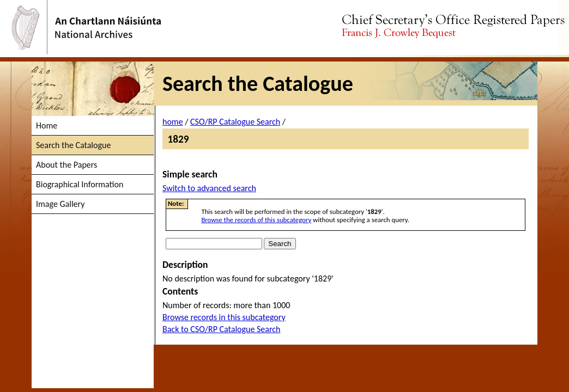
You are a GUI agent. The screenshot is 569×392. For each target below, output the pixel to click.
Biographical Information (80, 184)
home (173, 122)
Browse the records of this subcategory (256, 220)
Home (47, 125)
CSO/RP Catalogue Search (235, 122)
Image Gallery (60, 204)
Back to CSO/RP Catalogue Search (222, 329)
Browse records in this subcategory (224, 317)
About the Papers (66, 165)
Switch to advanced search (209, 188)
